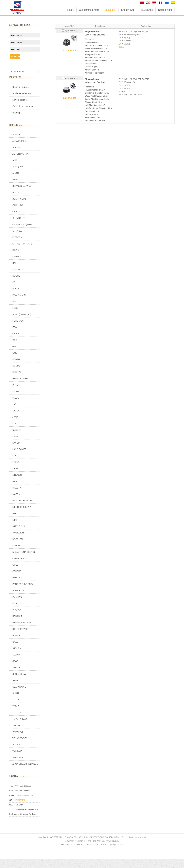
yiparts (143, 837)
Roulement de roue (22, 93)
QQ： (12, 800)
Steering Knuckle (21, 87)
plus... (121, 47)
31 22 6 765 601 (69, 51)
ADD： (12, 810)
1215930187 (20, 800)
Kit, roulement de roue (23, 106)
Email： (13, 795)
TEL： (12, 786)
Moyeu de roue (20, 100)
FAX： (12, 791)
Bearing (16, 113)
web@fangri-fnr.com (25, 795)
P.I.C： (12, 805)
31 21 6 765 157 (69, 98)
